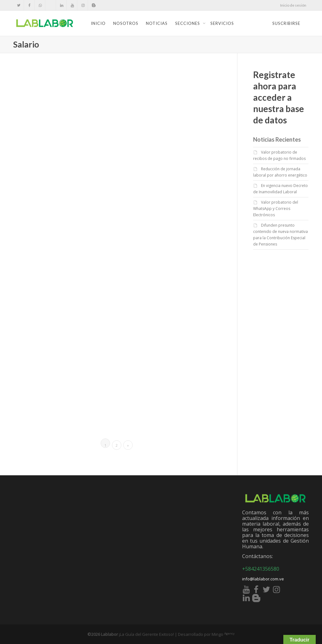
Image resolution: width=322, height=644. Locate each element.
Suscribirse (286, 23)
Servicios (222, 23)
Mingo (223, 634)
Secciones (188, 23)
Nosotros (126, 23)
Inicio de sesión (293, 5)
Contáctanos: (258, 556)
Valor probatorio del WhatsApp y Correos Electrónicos (276, 209)
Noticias (157, 23)
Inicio (98, 23)
